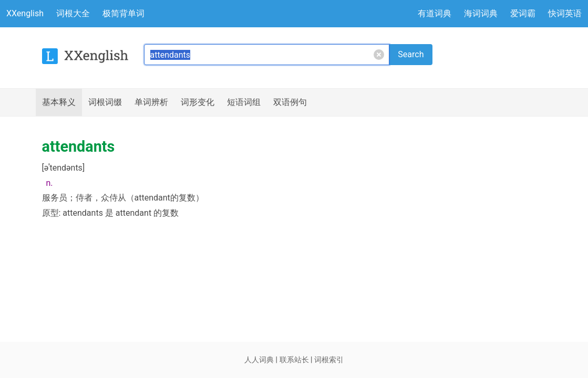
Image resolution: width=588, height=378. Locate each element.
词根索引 (329, 360)
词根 (105, 102)
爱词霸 (523, 13)
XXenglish (25, 13)
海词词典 (481, 13)
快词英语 (565, 13)
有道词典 (435, 13)
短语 (244, 102)
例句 (290, 102)
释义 (59, 102)
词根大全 (73, 13)
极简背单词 (123, 13)
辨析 (151, 102)
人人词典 (259, 360)
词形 (198, 102)
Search (411, 54)
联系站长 (294, 360)
